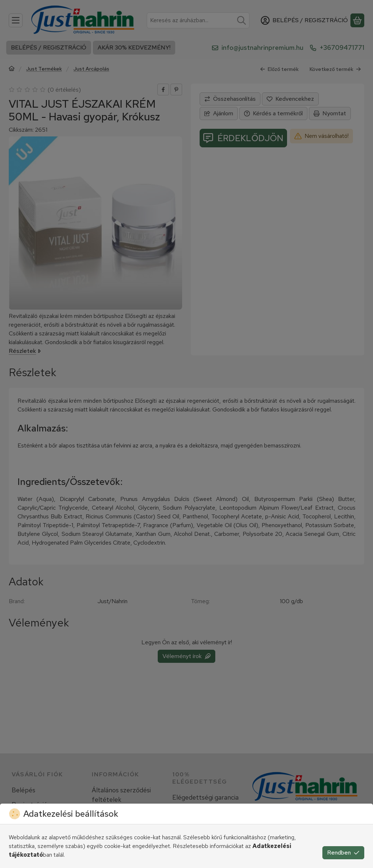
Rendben (343, 853)
